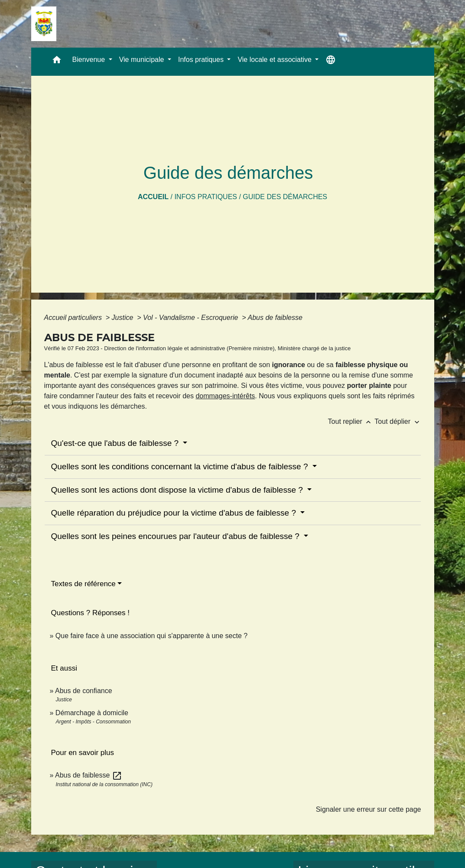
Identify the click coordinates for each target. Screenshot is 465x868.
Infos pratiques (206, 197)
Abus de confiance (84, 691)
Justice (124, 318)
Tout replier (351, 421)
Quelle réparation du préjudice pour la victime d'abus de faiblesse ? (175, 513)
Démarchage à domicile (92, 713)
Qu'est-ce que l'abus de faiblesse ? (116, 443)
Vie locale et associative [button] (275, 60)
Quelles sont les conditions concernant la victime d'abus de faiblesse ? (181, 466)
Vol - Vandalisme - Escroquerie (192, 318)
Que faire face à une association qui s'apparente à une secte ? (151, 636)
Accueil (153, 197)
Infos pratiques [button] (202, 60)
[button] (57, 62)
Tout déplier (398, 421)
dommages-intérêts (225, 396)
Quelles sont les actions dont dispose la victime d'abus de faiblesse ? (178, 490)
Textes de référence (83, 584)
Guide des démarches (285, 197)
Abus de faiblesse (275, 318)
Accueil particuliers (74, 318)
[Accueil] (44, 24)
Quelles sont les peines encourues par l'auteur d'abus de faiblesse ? (177, 536)
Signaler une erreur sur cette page (369, 809)
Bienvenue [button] (90, 60)
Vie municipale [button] (143, 60)
